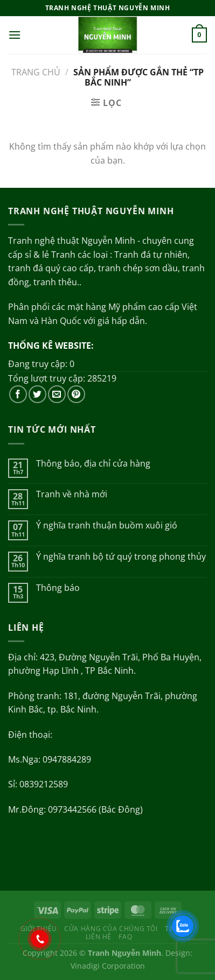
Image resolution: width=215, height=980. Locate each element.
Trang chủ (36, 72)
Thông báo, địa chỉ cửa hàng (93, 464)
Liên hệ (99, 937)
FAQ (125, 937)
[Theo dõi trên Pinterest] (76, 394)
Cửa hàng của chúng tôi (111, 929)
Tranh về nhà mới (72, 494)
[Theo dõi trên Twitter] (37, 394)
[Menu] (15, 35)
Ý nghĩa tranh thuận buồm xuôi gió (107, 526)
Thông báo (58, 588)
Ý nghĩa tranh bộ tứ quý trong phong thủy (121, 557)
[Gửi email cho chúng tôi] (57, 394)
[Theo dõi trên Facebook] (18, 394)
